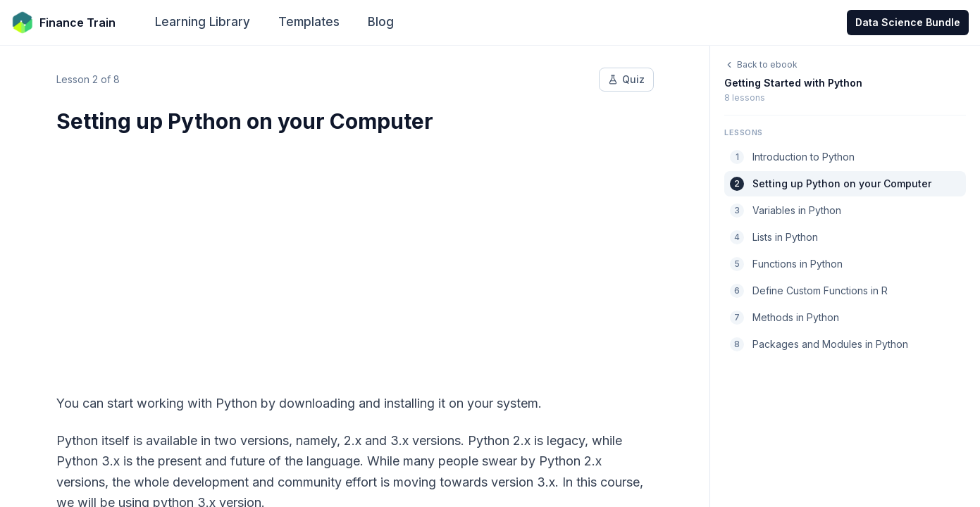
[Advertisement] (355, 255)
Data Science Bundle (908, 22)
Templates (309, 22)
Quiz (626, 79)
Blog (381, 22)
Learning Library (203, 22)
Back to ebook (761, 64)
